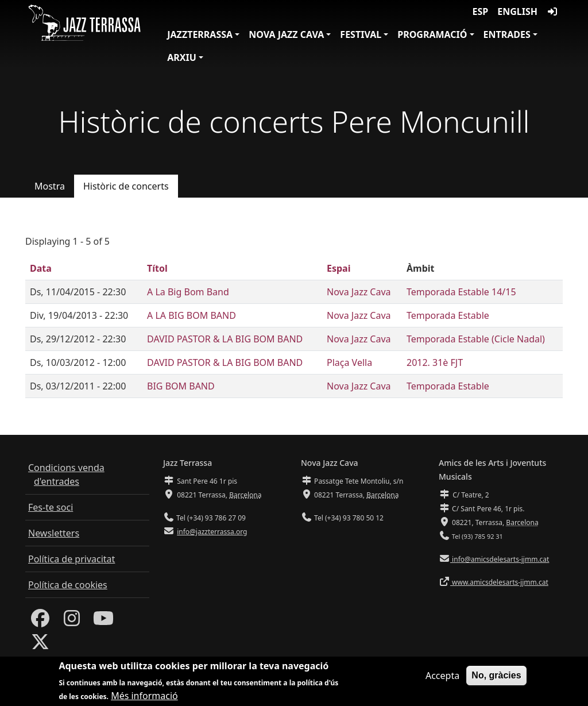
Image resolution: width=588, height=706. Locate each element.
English (517, 11)
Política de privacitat (71, 559)
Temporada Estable (448, 315)
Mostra (50, 186)
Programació (432, 34)
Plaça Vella (349, 362)
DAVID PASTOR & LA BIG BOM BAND (225, 339)
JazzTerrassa (200, 34)
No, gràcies (496, 679)
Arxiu (182, 57)
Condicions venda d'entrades (66, 474)
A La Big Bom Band (188, 292)
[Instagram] (72, 622)
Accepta (442, 679)
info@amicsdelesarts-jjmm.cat (500, 559)
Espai (339, 268)
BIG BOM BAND (181, 386)
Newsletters (54, 533)
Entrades (507, 34)
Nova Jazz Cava (286, 34)
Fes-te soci (51, 507)
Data (41, 268)
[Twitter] (40, 645)
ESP (481, 11)
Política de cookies (68, 585)
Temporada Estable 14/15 (461, 292)
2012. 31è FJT (435, 362)
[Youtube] (103, 622)
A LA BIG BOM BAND (192, 315)
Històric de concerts (126, 186)
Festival (361, 34)
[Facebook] (40, 622)
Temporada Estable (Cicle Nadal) (476, 339)
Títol (157, 268)
